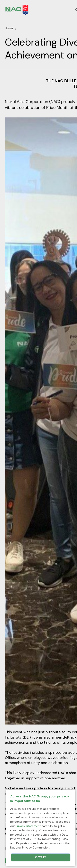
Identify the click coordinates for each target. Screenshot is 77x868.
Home (9, 28)
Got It (41, 857)
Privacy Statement (28, 826)
